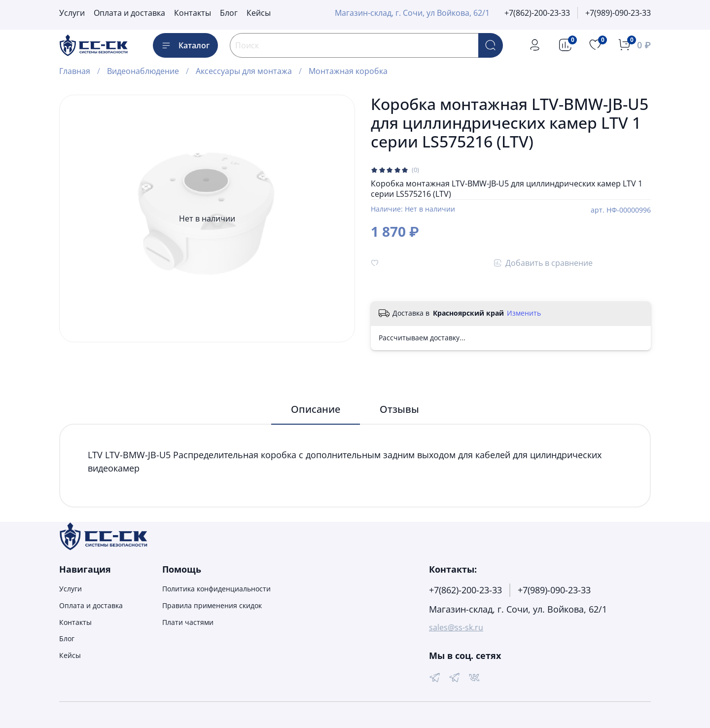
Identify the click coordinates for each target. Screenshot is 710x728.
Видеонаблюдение (143, 71)
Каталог (185, 45)
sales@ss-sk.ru (456, 627)
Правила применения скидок (212, 605)
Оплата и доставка (129, 13)
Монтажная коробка (348, 71)
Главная (75, 71)
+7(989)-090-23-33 (618, 13)
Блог (229, 13)
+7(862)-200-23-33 (537, 13)
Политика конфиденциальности (216, 589)
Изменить (524, 313)
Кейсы (259, 13)
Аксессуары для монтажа (244, 71)
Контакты (193, 13)
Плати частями (188, 622)
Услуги (72, 13)
